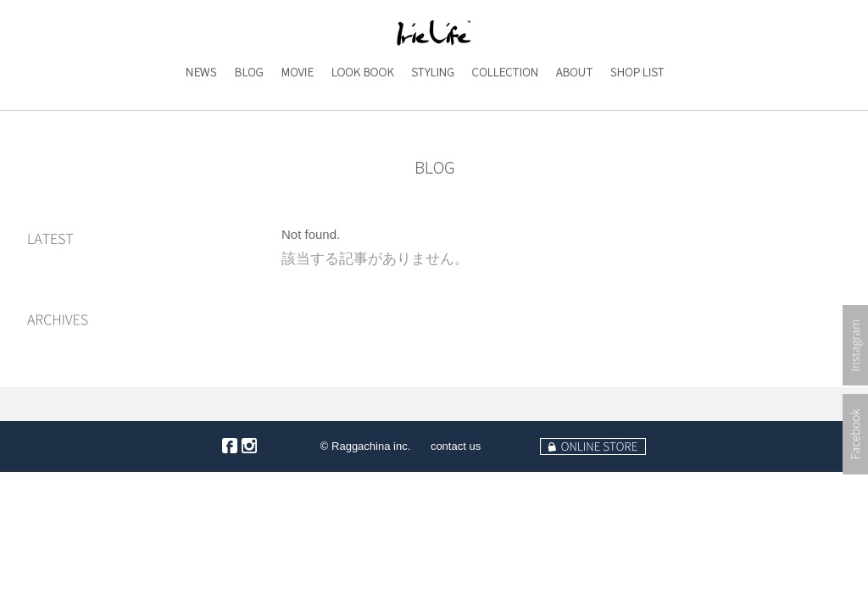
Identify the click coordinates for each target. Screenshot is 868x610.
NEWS (195, 106)
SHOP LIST (637, 106)
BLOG (244, 106)
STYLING (431, 106)
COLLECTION (504, 106)
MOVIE (293, 106)
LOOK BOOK (362, 106)
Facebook (855, 488)
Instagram (855, 399)
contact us (456, 446)
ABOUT (570, 106)
